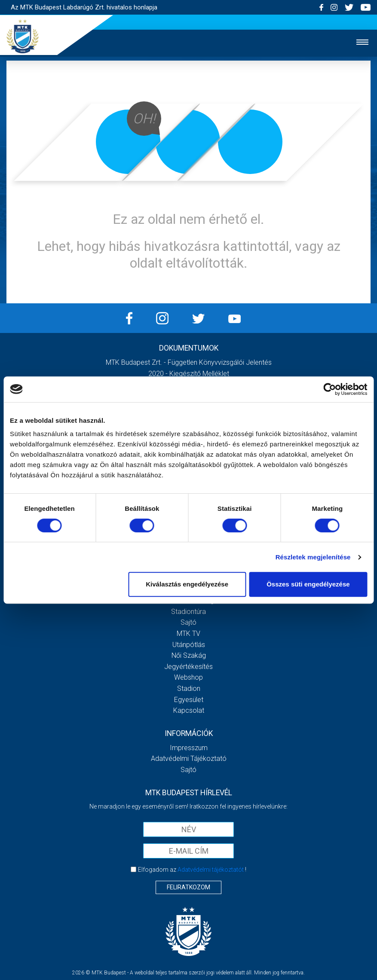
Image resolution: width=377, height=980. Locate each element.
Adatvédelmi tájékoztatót (211, 870)
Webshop (188, 677)
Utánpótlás (189, 645)
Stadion (189, 688)
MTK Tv (188, 633)
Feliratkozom (188, 887)
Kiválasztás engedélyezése (187, 584)
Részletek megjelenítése (313, 557)
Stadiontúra (188, 612)
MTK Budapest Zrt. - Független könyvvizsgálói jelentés (189, 362)
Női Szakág (189, 655)
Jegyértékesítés (188, 667)
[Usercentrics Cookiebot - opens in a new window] (329, 389)
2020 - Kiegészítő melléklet (189, 374)
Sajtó (188, 622)
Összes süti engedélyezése (308, 584)
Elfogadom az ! (192, 870)
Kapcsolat (189, 710)
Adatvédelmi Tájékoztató (189, 759)
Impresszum (189, 748)
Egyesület (189, 700)
